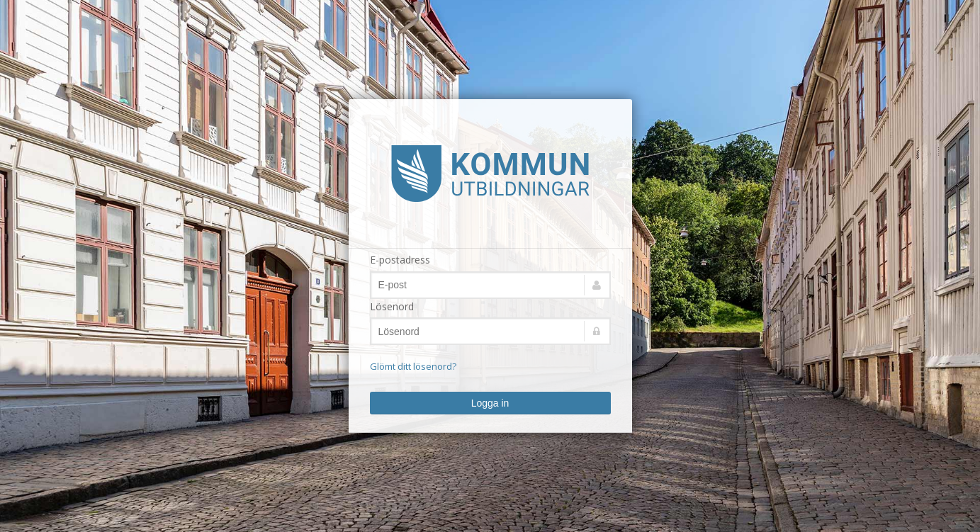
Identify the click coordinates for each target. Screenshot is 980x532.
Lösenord (392, 306)
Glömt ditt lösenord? (413, 366)
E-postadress (400, 260)
